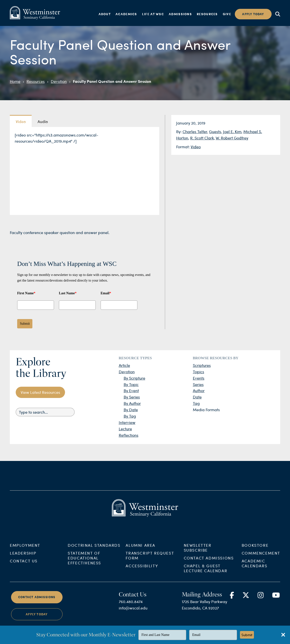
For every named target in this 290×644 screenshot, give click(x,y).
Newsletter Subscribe (198, 552)
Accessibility (142, 570)
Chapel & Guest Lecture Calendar (206, 572)
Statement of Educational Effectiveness (84, 562)
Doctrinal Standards (94, 549)
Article (124, 365)
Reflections (129, 435)
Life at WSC (153, 14)
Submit (25, 324)
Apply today (253, 14)
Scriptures (202, 365)
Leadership (23, 557)
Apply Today (37, 618)
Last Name (68, 293)
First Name (26, 293)
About (105, 14)
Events (199, 378)
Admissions (180, 14)
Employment (25, 549)
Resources (207, 14)
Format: (183, 147)
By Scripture (134, 378)
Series (198, 384)
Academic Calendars (254, 567)
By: (179, 131)
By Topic (131, 384)
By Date (131, 410)
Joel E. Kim (232, 131)
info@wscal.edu (133, 612)
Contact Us (24, 565)
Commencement (261, 557)
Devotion (59, 81)
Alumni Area (140, 549)
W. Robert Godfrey (232, 138)
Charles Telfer (195, 131)
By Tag (130, 416)
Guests (215, 131)
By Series (132, 397)
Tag (196, 403)
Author (199, 390)
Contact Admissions (209, 562)
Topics (198, 372)
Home (15, 81)
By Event (131, 390)
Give (227, 14)
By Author (132, 403)
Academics (126, 14)
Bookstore (255, 549)
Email (106, 293)
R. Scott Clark (202, 138)
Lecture (125, 429)
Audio (43, 121)
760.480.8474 (131, 606)
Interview (127, 422)
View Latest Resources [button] (40, 392)
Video (196, 147)
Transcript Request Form (150, 560)
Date (197, 397)
